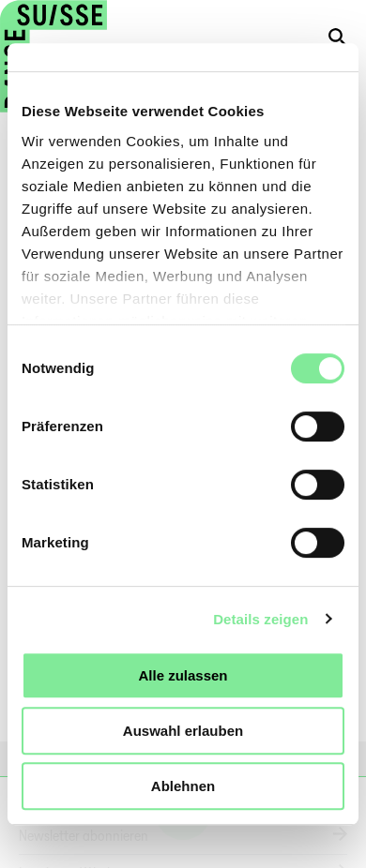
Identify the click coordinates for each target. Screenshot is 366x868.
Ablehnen (183, 786)
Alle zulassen (183, 675)
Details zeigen (260, 619)
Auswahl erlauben (183, 731)
